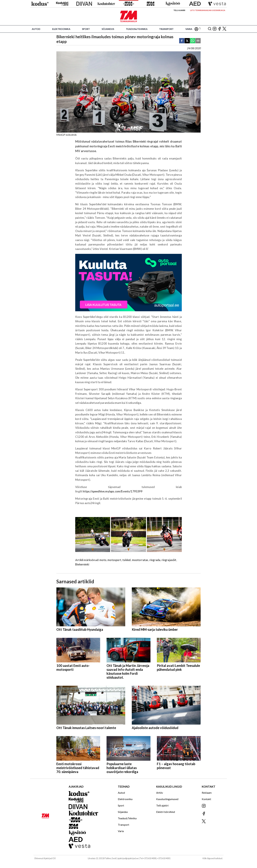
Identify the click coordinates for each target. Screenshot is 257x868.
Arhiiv (160, 793)
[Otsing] (210, 29)
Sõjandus (108, 29)
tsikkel (127, 560)
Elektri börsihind (166, 812)
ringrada (155, 560)
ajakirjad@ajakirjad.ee (128, 858)
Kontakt (206, 799)
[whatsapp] (193, 41)
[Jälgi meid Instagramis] (215, 29)
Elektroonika (61, 29)
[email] (198, 41)
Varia (189, 29)
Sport (86, 29)
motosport (114, 560)
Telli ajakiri (179, 10)
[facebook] (182, 41)
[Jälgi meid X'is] (224, 29)
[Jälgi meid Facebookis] (219, 29)
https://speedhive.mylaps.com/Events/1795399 (113, 491)
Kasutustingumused (167, 799)
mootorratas (140, 560)
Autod (36, 29)
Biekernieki (82, 564)
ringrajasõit (169, 560)
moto (103, 560)
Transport (166, 29)
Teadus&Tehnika (137, 29)
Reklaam (207, 793)
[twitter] (187, 41)
